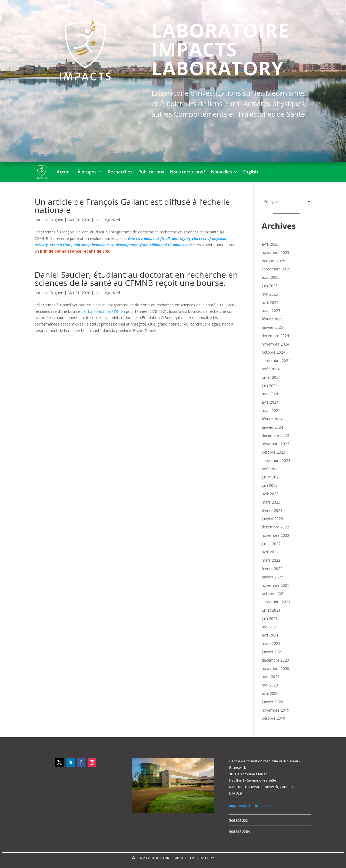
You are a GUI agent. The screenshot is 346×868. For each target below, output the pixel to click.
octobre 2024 (273, 352)
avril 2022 (270, 552)
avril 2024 (270, 402)
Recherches (120, 172)
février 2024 (272, 419)
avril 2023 (270, 494)
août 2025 (271, 277)
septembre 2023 (276, 460)
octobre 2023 (273, 452)
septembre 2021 (276, 602)
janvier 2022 (272, 577)
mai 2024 (270, 394)
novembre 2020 (275, 668)
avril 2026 (270, 244)
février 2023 (272, 510)
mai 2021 (270, 627)
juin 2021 (270, 619)
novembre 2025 (275, 252)
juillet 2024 (271, 377)
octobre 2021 (273, 593)
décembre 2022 (275, 527)
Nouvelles (222, 172)
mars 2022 (271, 560)
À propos (87, 172)
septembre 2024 (276, 361)
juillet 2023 (271, 477)
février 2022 (272, 569)
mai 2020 (270, 685)
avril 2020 (270, 693)
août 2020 (271, 677)
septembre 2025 (276, 269)
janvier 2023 (272, 519)
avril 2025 (270, 302)
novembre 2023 (275, 444)
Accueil (64, 172)
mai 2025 (270, 294)
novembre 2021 (275, 585)
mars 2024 (271, 410)
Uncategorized (107, 220)
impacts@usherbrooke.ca (250, 806)
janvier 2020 (272, 702)
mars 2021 (271, 643)
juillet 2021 (271, 610)
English (251, 172)
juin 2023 (270, 485)
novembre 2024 (275, 344)
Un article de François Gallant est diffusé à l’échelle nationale (132, 206)
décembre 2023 (275, 435)
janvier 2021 (272, 652)
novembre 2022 (275, 535)
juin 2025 (270, 286)
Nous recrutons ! (188, 172)
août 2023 (271, 469)
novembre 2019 (275, 710)
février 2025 (272, 319)
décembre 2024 (275, 336)
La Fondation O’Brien (106, 311)
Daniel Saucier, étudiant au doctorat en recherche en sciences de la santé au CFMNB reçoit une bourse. (136, 279)
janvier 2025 (272, 327)
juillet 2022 (271, 544)
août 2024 (271, 369)
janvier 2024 (272, 427)
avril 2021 (270, 635)
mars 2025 (271, 311)
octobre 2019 (273, 718)
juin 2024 (270, 386)
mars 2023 (271, 502)
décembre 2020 (275, 660)
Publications (151, 172)
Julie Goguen (52, 220)
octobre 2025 (273, 261)
